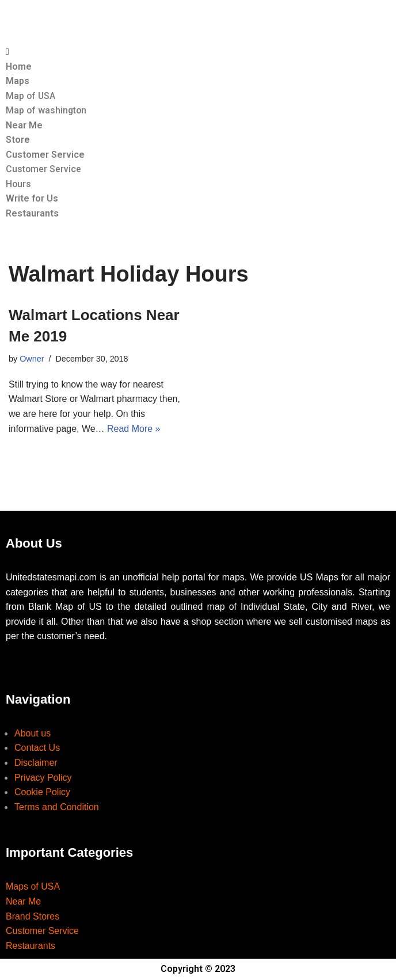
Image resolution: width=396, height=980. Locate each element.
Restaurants (32, 214)
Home (19, 67)
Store (18, 140)
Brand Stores (33, 917)
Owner (32, 359)
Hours (19, 184)
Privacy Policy (43, 778)
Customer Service (45, 155)
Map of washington (47, 110)
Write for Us (32, 199)
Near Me (24, 125)
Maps (18, 81)
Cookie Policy (42, 793)
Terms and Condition (57, 808)
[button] (198, 52)
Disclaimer (36, 763)
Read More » (134, 429)
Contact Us (37, 748)
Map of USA (31, 96)
